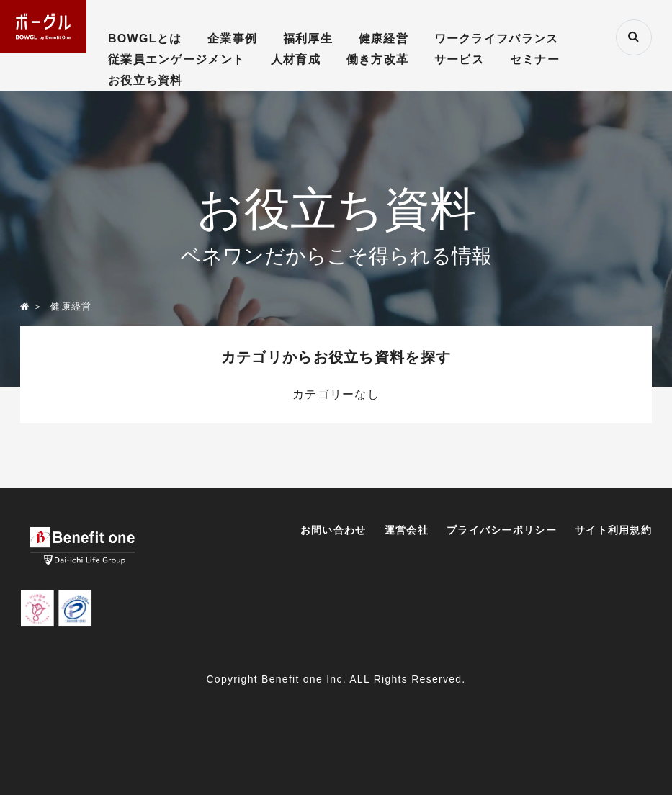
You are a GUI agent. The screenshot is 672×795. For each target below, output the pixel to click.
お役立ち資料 (145, 80)
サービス (459, 59)
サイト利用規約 (613, 530)
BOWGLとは (145, 39)
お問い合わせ (333, 530)
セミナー (535, 59)
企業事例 (232, 39)
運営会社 (407, 530)
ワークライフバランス (497, 39)
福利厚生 (308, 39)
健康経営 (384, 39)
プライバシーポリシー (502, 530)
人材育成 (296, 59)
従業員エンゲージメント (176, 59)
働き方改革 (377, 59)
